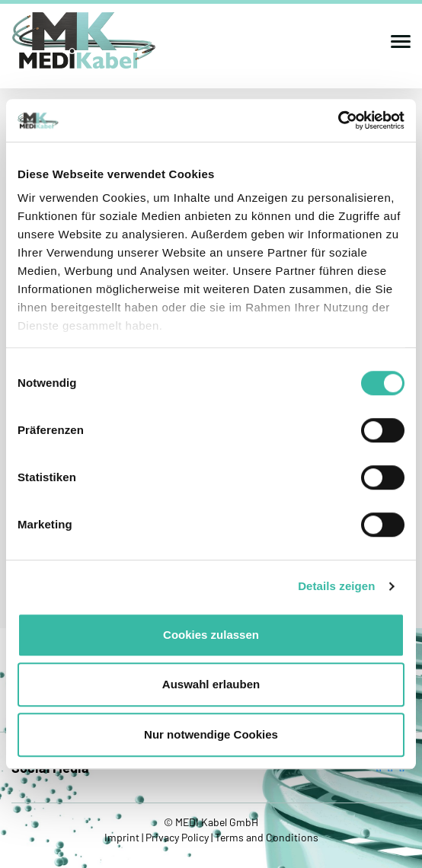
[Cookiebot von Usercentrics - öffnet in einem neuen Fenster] (338, 120)
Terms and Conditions (265, 837)
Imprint (123, 837)
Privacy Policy (177, 837)
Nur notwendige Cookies (211, 734)
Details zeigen (336, 586)
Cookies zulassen (211, 635)
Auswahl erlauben (211, 684)
